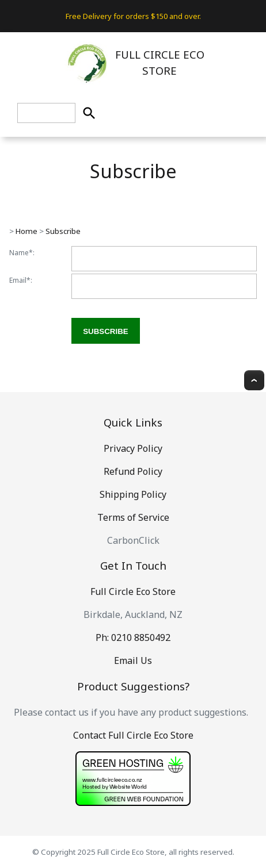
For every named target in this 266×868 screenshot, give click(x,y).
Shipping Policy (133, 494)
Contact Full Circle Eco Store (133, 735)
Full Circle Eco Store (133, 592)
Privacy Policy (133, 448)
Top (254, 380)
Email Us (133, 660)
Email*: (21, 280)
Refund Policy (133, 471)
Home (26, 231)
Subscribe (63, 231)
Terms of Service (133, 517)
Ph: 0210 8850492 (133, 637)
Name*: (22, 253)
